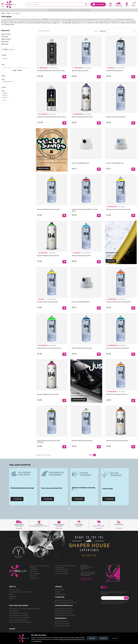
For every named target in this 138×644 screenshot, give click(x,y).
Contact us (12, 599)
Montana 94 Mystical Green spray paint (48, 256)
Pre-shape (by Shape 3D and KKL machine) (21, 592)
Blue (6, 95)
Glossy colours (6, 34)
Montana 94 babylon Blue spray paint (82, 117)
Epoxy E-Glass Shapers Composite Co (65, 615)
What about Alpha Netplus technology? (66, 603)
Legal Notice (13, 596)
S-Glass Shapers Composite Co (64, 613)
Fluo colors (5, 37)
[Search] (57, 4)
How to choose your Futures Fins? (64, 600)
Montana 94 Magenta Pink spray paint (48, 394)
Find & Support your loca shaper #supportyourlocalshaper (25, 609)
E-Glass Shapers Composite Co (64, 609)
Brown (6, 97)
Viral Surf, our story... (15, 590)
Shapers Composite (61, 594)
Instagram (106, 587)
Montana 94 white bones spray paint (82, 441)
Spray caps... (5, 44)
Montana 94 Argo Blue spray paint (81, 256)
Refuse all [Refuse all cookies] (103, 638)
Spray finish (5, 42)
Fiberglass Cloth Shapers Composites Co (20, 622)
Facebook (102, 587)
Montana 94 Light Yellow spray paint (47, 302)
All (4, 79)
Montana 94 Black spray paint (115, 71)
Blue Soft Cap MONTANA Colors (115, 163)
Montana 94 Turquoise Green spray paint (118, 348)
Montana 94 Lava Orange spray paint (117, 394)
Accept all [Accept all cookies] (92, 638)
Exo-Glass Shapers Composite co (64, 611)
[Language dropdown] (110, 5)
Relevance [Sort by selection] (117, 31)
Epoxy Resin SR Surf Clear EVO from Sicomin (22, 632)
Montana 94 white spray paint (80, 71)
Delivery (11, 594)
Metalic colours (6, 39)
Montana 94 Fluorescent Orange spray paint (119, 302)
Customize (115, 638)
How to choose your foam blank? (18, 620)
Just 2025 (58, 592)
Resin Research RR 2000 (62, 621)
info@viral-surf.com (86, 580)
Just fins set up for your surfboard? (19, 615)
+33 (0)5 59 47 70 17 (86, 578)
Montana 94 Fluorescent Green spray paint (49, 348)
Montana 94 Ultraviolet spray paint (116, 117)
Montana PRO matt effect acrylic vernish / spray (51, 71)
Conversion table (14, 611)
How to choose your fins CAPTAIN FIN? (20, 618)
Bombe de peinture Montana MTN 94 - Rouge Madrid (84, 210)
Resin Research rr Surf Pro (62, 626)
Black (6, 93)
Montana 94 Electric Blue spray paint (82, 348)
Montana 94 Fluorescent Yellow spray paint (118, 209)
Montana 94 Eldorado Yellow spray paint (49, 209)
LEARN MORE (19, 528)
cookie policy (38, 641)
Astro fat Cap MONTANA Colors (81, 163)
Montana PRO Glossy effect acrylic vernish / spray (51, 117)
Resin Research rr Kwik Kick (63, 624)
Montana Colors (8, 82)
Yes (6, 59)
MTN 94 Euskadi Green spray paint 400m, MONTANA (49, 441)
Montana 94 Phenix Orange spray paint (117, 441)
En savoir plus (17, 499)
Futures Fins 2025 (60, 590)
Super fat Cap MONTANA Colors (81, 302)
